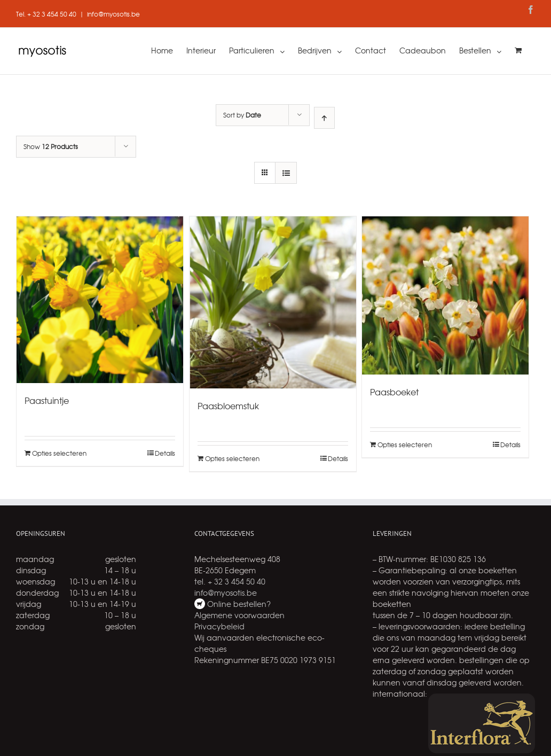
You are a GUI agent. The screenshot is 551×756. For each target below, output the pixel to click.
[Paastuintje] (100, 300)
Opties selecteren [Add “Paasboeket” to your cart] (405, 445)
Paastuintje (47, 400)
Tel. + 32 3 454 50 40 (46, 14)
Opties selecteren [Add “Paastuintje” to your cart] (59, 453)
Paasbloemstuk (228, 406)
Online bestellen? (238, 604)
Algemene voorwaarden (239, 615)
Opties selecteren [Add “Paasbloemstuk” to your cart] (232, 458)
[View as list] (286, 173)
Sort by (242, 115)
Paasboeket (394, 392)
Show (51, 146)
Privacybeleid (219, 626)
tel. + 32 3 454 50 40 (230, 581)
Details (165, 453)
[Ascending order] (324, 118)
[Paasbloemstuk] (273, 302)
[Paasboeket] (445, 295)
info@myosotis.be (113, 14)
